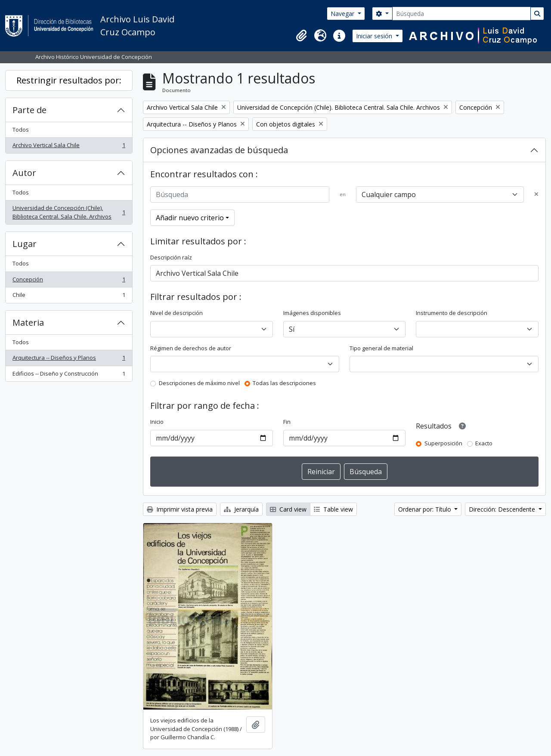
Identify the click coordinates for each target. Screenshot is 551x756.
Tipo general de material (381, 348)
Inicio (157, 422)
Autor (24, 173)
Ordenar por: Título (426, 509)
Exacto (484, 443)
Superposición (443, 443)
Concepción (69, 281)
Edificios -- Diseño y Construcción (69, 375)
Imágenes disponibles (312, 313)
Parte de (29, 110)
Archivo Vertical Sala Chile (69, 147)
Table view (333, 509)
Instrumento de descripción (452, 313)
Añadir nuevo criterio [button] (190, 218)
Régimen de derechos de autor (191, 348)
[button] (301, 36)
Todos (21, 130)
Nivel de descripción (176, 313)
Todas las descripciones (284, 383)
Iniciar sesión (375, 36)
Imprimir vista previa (180, 509)
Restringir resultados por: (69, 80)
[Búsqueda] (461, 14)
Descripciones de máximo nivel (199, 383)
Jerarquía (241, 509)
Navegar (343, 14)
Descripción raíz (171, 257)
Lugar (25, 244)
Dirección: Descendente (503, 509)
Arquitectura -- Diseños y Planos (69, 359)
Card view (288, 509)
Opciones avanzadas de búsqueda (219, 150)
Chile (69, 297)
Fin (287, 422)
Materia (28, 322)
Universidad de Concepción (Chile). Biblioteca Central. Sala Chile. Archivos (69, 212)
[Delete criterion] (536, 194)
